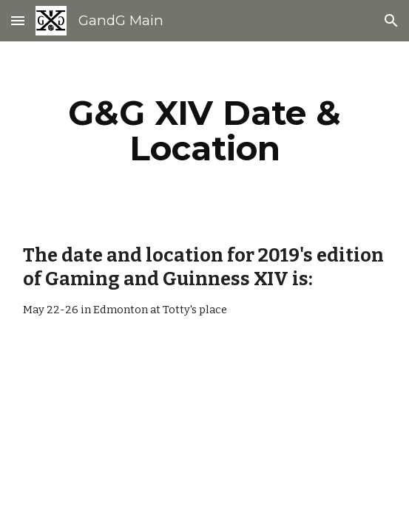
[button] (18, 20)
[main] (204, 131)
